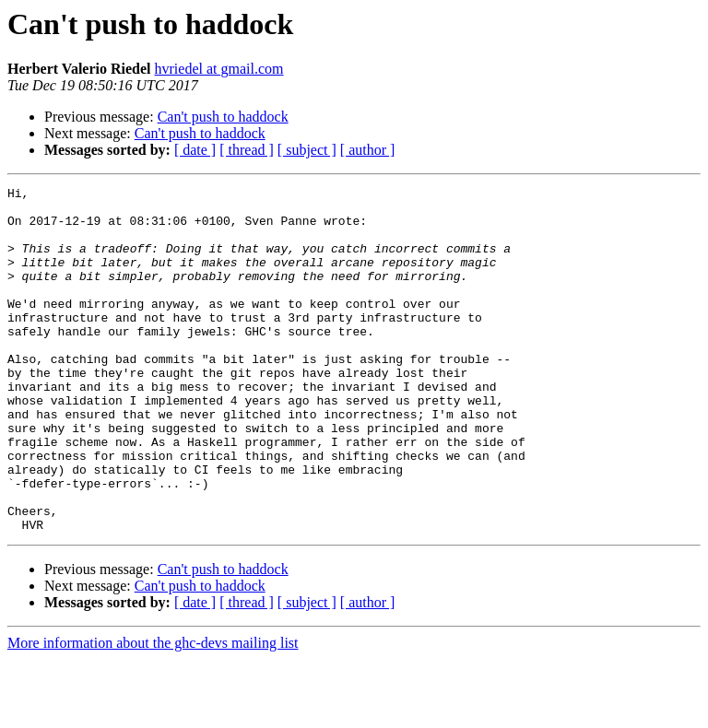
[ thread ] (247, 150)
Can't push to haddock (223, 117)
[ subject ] (307, 150)
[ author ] (368, 150)
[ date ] (195, 150)
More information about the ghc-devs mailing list (153, 712)
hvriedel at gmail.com (219, 69)
